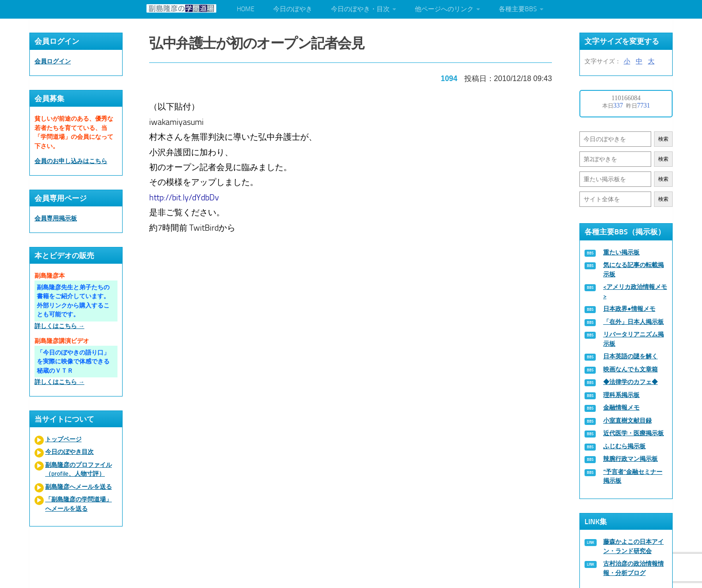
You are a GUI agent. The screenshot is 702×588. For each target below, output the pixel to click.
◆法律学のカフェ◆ (630, 382)
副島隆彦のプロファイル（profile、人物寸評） (79, 469)
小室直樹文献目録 (627, 420)
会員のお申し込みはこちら (71, 161)
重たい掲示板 (621, 252)
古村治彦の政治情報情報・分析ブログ (633, 568)
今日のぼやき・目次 (360, 9)
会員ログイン (53, 61)
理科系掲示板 (621, 395)
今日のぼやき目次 (69, 452)
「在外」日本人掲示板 (633, 322)
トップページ (63, 439)
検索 (663, 139)
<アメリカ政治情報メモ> (635, 291)
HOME (246, 9)
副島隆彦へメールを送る (79, 487)
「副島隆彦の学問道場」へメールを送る (79, 504)
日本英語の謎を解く (630, 356)
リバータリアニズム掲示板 (633, 339)
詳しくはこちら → (59, 326)
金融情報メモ (621, 407)
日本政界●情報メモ (629, 309)
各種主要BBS (518, 9)
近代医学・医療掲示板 (633, 433)
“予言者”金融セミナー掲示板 (633, 476)
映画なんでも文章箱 (630, 369)
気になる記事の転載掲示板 (633, 270)
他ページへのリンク (444, 9)
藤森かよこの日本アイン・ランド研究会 (633, 546)
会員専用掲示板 (56, 218)
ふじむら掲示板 (624, 446)
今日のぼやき (293, 9)
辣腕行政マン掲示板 (630, 459)
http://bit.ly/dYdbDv (185, 197)
